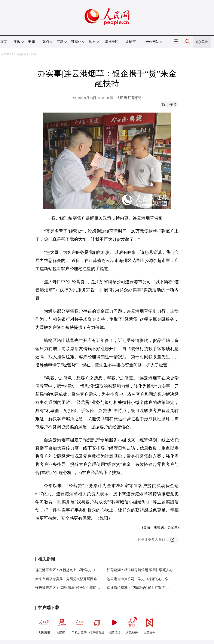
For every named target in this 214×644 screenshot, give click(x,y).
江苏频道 (20, 54)
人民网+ (62, 625)
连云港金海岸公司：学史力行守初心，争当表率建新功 (148, 579)
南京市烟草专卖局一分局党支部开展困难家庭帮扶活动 (76, 579)
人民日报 (44, 625)
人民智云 (132, 625)
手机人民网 (79, 625)
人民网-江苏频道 (129, 98)
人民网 (5, 54)
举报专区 (112, 42)
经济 (34, 54)
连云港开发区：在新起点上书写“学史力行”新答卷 (73, 570)
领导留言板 (97, 625)
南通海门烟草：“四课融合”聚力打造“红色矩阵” (143, 588)
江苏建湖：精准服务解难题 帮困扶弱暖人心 (140, 570)
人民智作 (149, 625)
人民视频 (114, 625)
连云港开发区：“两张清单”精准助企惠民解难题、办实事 (78, 588)
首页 (3, 42)
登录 (205, 42)
